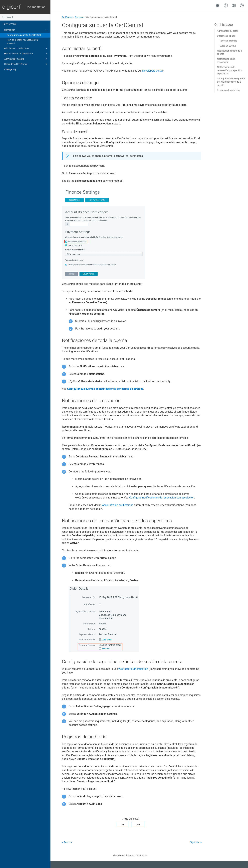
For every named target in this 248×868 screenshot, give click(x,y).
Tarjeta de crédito (228, 41)
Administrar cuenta (26, 59)
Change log (10, 69)
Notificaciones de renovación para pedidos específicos (230, 70)
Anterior (68, 842)
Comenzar (26, 30)
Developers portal (152, 71)
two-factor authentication (133, 669)
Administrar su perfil (227, 31)
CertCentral (9, 24)
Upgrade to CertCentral (26, 64)
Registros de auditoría (228, 90)
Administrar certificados (26, 48)
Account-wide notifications (118, 505)
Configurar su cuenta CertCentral (24, 35)
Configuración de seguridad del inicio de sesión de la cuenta (231, 82)
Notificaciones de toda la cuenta (230, 52)
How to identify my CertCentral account (22, 42)
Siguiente (195, 842)
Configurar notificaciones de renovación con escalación (162, 498)
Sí (123, 824)
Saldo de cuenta (228, 46)
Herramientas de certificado (26, 54)
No (138, 824)
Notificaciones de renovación (226, 61)
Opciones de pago (226, 36)
